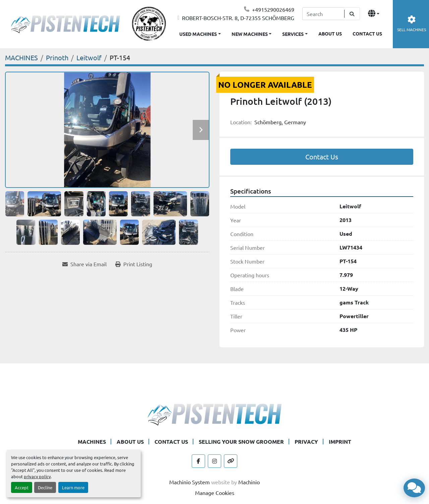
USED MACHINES (198, 34)
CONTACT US (367, 33)
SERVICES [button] (293, 34)
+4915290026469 (273, 9)
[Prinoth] (57, 57)
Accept (22, 487)
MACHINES (92, 442)
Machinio (249, 482)
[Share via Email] (84, 264)
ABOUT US (330, 33)
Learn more (73, 487)
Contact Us (322, 157)
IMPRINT (340, 442)
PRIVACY (306, 442)
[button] (252, 33)
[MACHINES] (21, 57)
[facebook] (198, 461)
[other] (231, 461)
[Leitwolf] (89, 57)
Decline (45, 487)
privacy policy (37, 476)
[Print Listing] (134, 264)
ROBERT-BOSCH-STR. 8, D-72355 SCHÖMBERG (238, 18)
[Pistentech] (214, 414)
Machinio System (190, 482)
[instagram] (214, 461)
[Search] (323, 14)
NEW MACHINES (250, 34)
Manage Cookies (215, 493)
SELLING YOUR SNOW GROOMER (241, 442)
